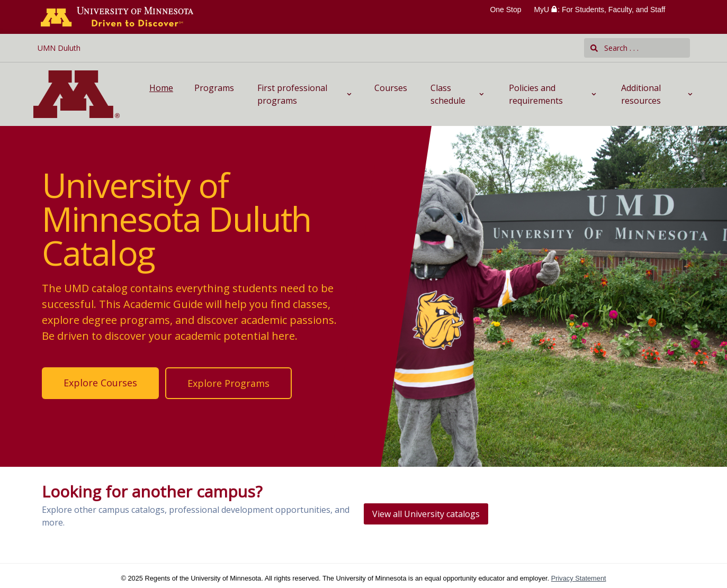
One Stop (505, 10)
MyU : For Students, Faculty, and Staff (599, 10)
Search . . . (614, 48)
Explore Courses (100, 383)
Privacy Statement (579, 578)
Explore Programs (228, 383)
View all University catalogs (426, 514)
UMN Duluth (59, 48)
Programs (214, 88)
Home (161, 88)
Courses (391, 88)
